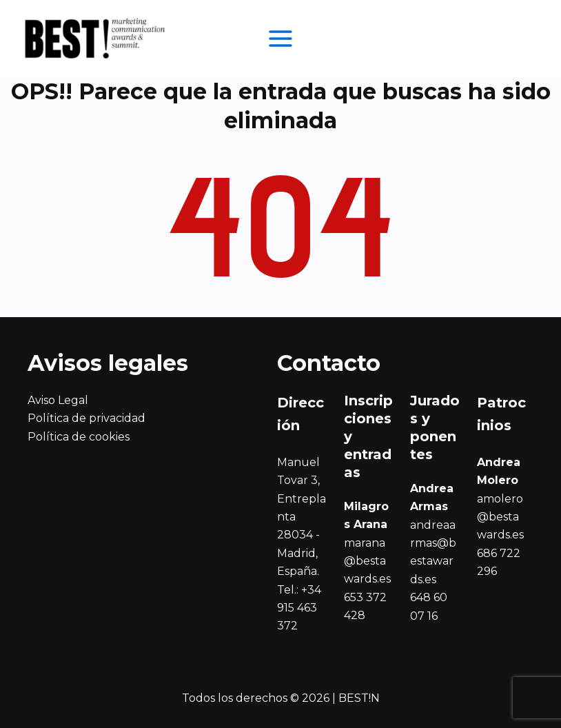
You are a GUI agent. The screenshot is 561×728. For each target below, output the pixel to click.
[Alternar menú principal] (280, 39)
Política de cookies (79, 437)
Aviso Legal (58, 400)
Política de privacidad (86, 418)
